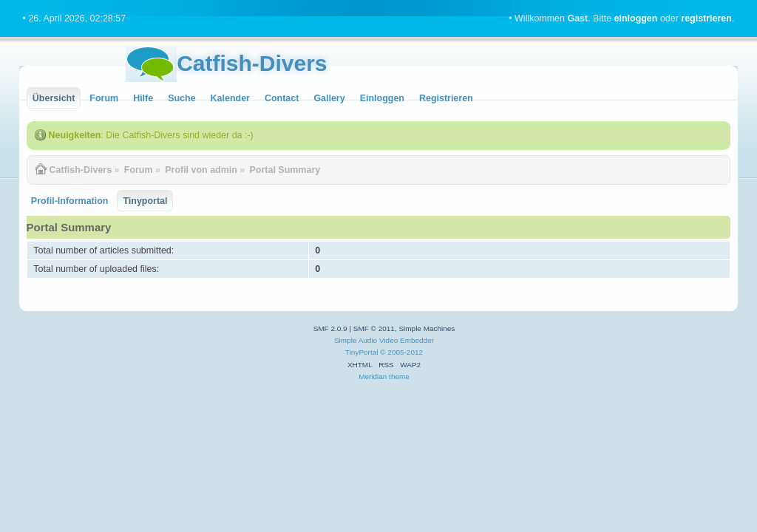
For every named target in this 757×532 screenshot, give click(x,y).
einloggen (636, 18)
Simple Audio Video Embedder (384, 340)
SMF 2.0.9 (330, 328)
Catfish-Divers (252, 63)
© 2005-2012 (401, 352)
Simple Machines (427, 328)
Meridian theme (384, 376)
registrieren (706, 18)
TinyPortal (362, 352)
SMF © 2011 (374, 328)
